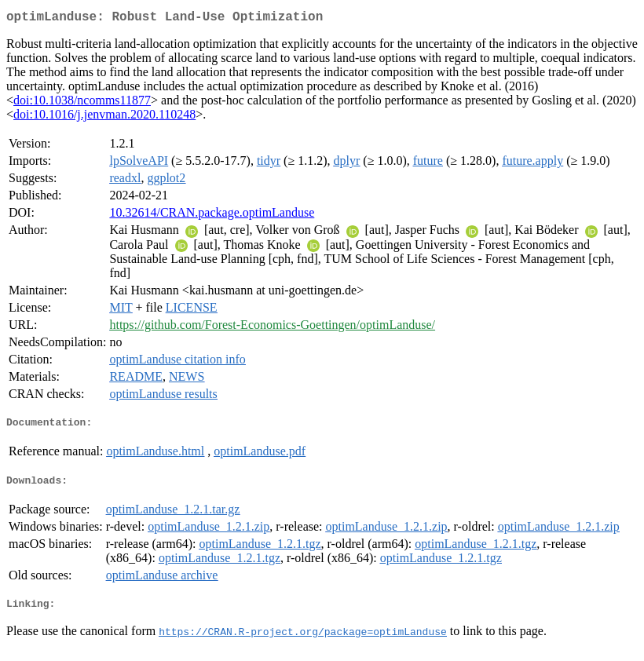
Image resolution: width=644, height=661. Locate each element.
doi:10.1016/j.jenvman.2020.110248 (104, 117)
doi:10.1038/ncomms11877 (82, 103)
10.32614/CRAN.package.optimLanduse (212, 215)
